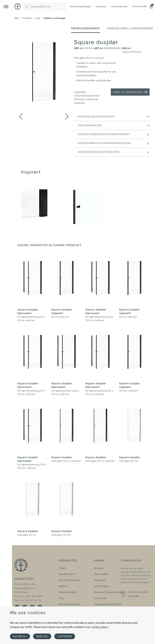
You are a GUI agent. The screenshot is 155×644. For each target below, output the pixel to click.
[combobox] (48, 7)
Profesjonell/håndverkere (130, 28)
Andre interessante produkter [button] (114, 152)
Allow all (20, 636)
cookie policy (100, 627)
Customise (65, 636)
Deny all (42, 636)
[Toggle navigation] (6, 7)
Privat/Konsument (86, 28)
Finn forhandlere (114, 125)
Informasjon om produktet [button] (114, 116)
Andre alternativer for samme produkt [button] (114, 134)
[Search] (27, 7)
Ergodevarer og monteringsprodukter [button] (114, 143)
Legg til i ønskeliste (130, 92)
